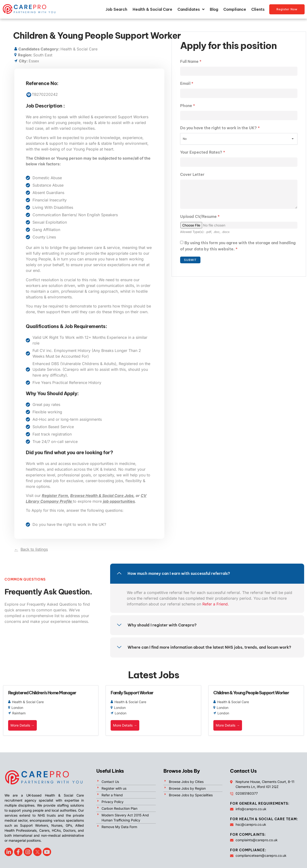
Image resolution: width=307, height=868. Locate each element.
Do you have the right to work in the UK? (220, 128)
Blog (214, 9)
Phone (188, 106)
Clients (258, 9)
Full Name (191, 61)
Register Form (55, 496)
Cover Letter (192, 175)
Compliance (235, 9)
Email (187, 84)
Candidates (191, 9)
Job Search (116, 9)
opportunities (119, 501)
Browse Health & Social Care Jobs (102, 496)
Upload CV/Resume (200, 217)
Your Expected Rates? (203, 152)
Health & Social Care (152, 9)
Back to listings (34, 549)
